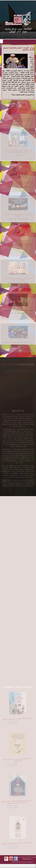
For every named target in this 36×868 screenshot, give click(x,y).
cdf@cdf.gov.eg (26, 859)
